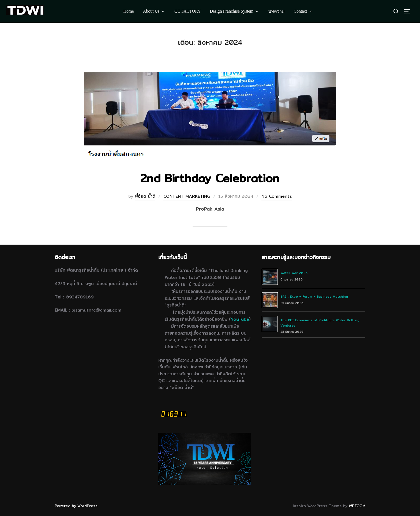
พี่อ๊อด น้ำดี (145, 196)
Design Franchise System (235, 11)
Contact (303, 11)
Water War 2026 (294, 273)
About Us (154, 11)
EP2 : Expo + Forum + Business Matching (314, 296)
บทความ (277, 11)
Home (129, 11)
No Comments (277, 196)
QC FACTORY (188, 11)
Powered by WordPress (76, 506)
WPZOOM (357, 506)
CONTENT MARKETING (187, 196)
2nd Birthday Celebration (210, 178)
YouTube (240, 319)
